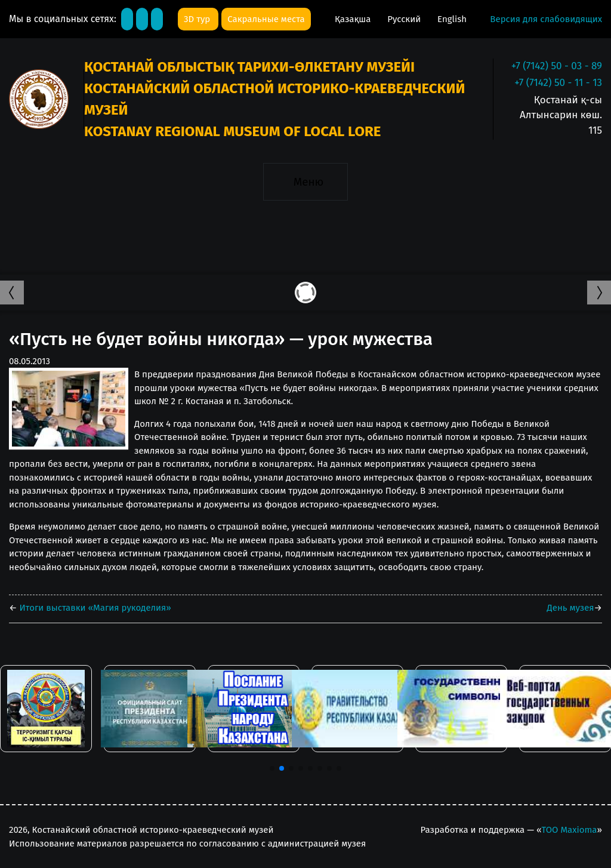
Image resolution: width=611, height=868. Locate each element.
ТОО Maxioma (569, 830)
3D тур (198, 19)
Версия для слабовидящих (546, 19)
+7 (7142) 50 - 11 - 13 (558, 83)
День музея (571, 608)
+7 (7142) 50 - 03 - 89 (557, 66)
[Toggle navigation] (305, 181)
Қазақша (354, 19)
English (452, 19)
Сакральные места (266, 19)
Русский (405, 19)
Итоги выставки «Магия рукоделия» (94, 608)
